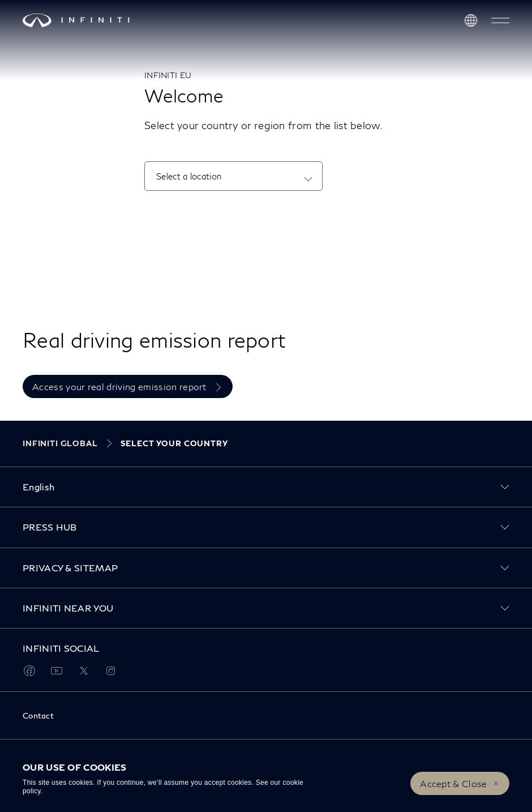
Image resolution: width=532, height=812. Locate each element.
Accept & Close (453, 783)
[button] (500, 20)
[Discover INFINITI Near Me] (471, 20)
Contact (38, 715)
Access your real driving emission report (121, 386)
